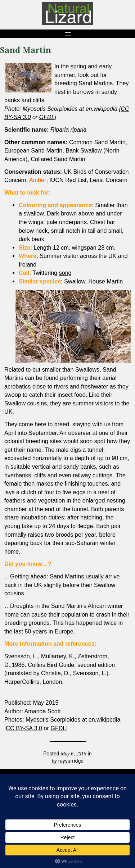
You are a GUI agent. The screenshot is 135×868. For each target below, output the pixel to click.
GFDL (47, 117)
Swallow (75, 281)
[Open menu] (68, 34)
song (65, 273)
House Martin (105, 281)
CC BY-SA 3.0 (24, 728)
